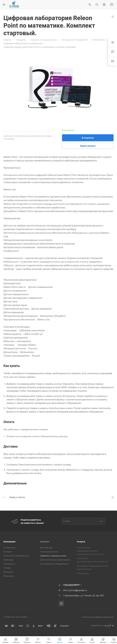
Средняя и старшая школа (53, 556)
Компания (9, 542)
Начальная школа (49, 552)
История (8, 552)
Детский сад (46, 548)
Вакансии (8, 572)
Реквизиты (9, 576)
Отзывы (7, 568)
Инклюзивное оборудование (55, 564)
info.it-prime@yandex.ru (75, 590)
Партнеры (9, 560)
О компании (10, 548)
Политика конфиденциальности (98, 617)
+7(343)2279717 (71, 585)
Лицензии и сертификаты (16, 556)
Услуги (81, 542)
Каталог (45, 542)
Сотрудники (9, 564)
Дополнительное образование (55, 560)
